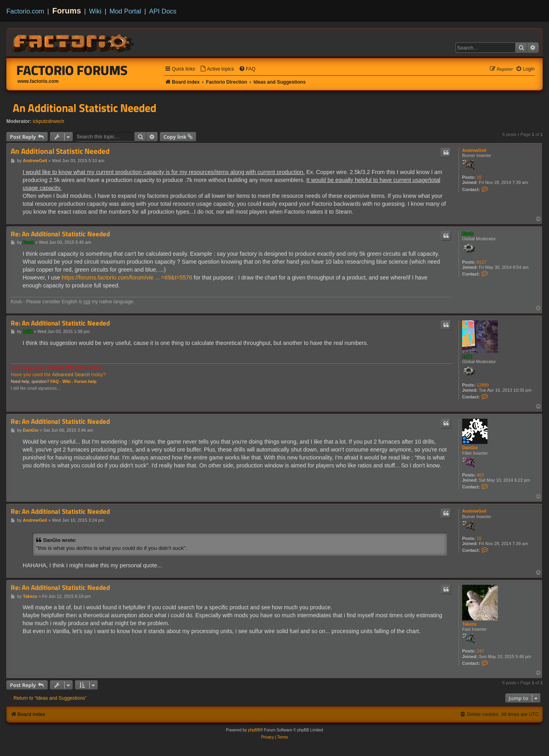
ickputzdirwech (49, 121)
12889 (483, 385)
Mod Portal (125, 11)
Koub (468, 233)
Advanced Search (71, 375)
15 (479, 177)
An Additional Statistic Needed (84, 108)
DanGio (470, 448)
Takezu (469, 624)
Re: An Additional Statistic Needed (60, 234)
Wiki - (68, 382)
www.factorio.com (38, 81)
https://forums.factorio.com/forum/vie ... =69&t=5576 (127, 278)
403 (480, 475)
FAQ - (56, 382)
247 (480, 651)
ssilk (467, 356)
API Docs (163, 11)
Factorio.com (25, 11)
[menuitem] (217, 69)
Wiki (95, 11)
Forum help (85, 382)
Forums (67, 11)
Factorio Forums (72, 70)
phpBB (254, 730)
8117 (482, 262)
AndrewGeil (474, 150)
